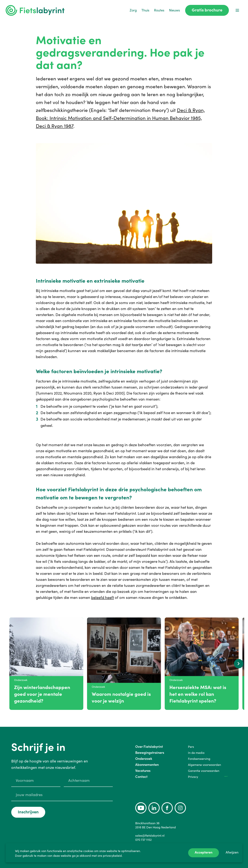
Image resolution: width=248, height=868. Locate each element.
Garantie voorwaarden (204, 771)
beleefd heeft (103, 598)
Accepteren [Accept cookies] (204, 852)
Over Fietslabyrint (149, 747)
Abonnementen (147, 765)
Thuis (145, 10)
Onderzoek (144, 759)
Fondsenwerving (199, 759)
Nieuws (174, 10)
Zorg (133, 10)
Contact (141, 777)
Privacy (193, 777)
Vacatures (143, 771)
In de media (196, 753)
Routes (159, 10)
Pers (191, 747)
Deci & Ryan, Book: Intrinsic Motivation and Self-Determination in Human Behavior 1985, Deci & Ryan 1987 (120, 118)
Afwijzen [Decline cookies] (232, 852)
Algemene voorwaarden (204, 765)
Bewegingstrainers (150, 753)
